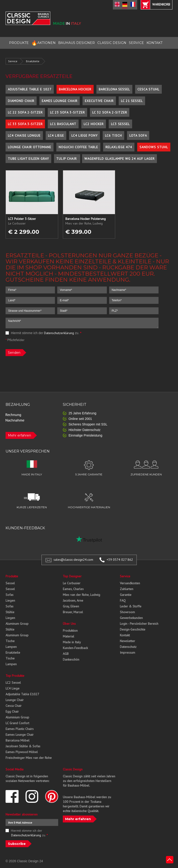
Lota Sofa (138, 135)
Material (68, 636)
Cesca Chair (14, 706)
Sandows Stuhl (154, 147)
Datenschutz (128, 647)
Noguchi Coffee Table (78, 147)
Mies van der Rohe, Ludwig (81, 595)
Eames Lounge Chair (60, 101)
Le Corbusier (72, 583)
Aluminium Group (17, 717)
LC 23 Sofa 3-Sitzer (67, 112)
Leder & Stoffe (131, 606)
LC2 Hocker (94, 124)
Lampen (11, 647)
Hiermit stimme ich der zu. (43, 333)
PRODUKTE (19, 43)
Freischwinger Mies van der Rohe (29, 758)
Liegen (10, 600)
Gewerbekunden (131, 618)
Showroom (127, 612)
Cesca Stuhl (148, 89)
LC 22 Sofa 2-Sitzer (25, 112)
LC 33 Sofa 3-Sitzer (25, 124)
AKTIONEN (43, 43)
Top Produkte (15, 676)
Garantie (126, 595)
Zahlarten (127, 589)
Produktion (70, 631)
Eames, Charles (73, 589)
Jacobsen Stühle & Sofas (23, 746)
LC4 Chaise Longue (24, 135)
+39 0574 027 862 (120, 560)
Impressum (127, 653)
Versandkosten (130, 583)
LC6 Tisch (113, 135)
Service (13, 61)
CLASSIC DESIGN (112, 43)
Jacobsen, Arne (73, 600)
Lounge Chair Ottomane (30, 147)
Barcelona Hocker (75, 89)
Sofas (10, 595)
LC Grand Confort (17, 723)
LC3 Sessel (120, 124)
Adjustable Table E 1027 (30, 89)
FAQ (123, 600)
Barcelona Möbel (17, 740)
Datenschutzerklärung (59, 333)
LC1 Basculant (63, 124)
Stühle (10, 612)
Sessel (10, 583)
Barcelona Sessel (114, 89)
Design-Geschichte (133, 629)
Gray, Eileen (71, 606)
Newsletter (127, 641)
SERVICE (136, 43)
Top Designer (72, 576)
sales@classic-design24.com (73, 560)
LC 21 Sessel (132, 101)
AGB (66, 654)
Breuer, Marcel (73, 612)
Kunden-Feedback (75, 648)
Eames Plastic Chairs (20, 729)
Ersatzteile (33, 61)
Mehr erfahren (19, 435)
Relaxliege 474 (119, 147)
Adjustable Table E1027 (22, 694)
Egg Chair (12, 711)
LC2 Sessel (13, 683)
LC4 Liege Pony (84, 135)
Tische (10, 641)
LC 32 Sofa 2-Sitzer (110, 112)
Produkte (12, 576)
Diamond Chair (21, 101)
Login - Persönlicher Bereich (139, 624)
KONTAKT (154, 43)
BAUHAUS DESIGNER (76, 43)
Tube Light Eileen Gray (28, 159)
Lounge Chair (15, 700)
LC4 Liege (56, 135)
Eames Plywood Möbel (22, 752)
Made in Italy (72, 642)
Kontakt (125, 635)
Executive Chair (99, 101)
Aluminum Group (17, 624)
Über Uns (69, 624)
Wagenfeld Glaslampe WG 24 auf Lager (119, 159)
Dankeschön (71, 659)
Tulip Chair (67, 159)
